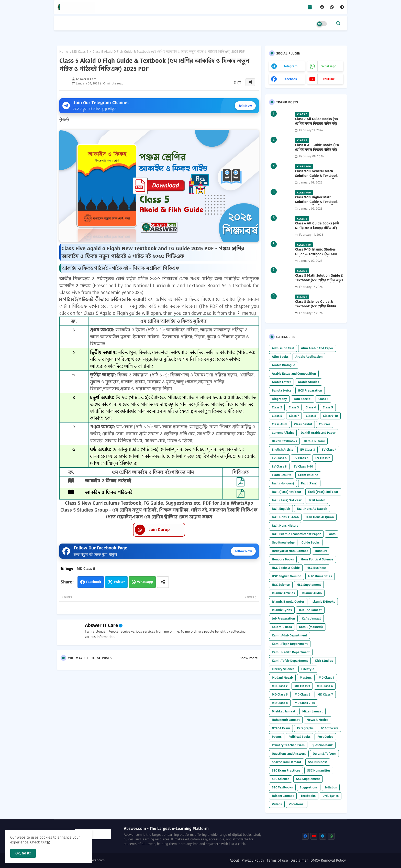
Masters (306, 677)
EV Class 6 (301, 458)
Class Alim (280, 424)
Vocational (297, 804)
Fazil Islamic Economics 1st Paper (296, 534)
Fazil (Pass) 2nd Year (323, 492)
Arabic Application (309, 357)
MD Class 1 (326, 677)
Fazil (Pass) (309, 483)
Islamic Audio (312, 593)
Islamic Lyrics (282, 610)
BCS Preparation (310, 390)
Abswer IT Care (101, 625)
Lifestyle (308, 669)
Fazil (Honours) (283, 483)
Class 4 (311, 407)
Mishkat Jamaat (284, 711)
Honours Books (283, 559)
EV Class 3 (308, 449)
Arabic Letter (281, 382)
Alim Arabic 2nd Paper (317, 348)
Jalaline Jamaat (310, 610)
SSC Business (318, 762)
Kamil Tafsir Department (290, 661)
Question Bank (322, 745)
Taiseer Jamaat (283, 796)
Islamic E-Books (323, 601)
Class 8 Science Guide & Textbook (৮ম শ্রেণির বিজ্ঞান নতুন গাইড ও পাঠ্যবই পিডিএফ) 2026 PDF (317, 309)
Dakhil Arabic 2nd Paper (318, 433)
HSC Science (281, 585)
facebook (290, 79)
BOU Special (303, 399)
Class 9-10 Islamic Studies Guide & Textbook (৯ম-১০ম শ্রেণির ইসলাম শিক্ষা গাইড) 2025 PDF (318, 257)
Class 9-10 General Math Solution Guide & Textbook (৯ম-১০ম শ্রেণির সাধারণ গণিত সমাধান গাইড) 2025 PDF (316, 178)
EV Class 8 (279, 466)
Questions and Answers (289, 753)
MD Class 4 (325, 686)
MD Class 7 (325, 694)
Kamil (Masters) (311, 627)
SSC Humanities (319, 770)
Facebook (94, 582)
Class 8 (311, 416)
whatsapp (329, 66)
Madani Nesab (282, 677)
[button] (338, 23)
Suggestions (309, 787)
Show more (249, 658)
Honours (321, 551)
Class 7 (294, 416)
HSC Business (316, 568)
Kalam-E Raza (282, 627)
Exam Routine (308, 475)
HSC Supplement (309, 585)
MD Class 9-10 (305, 703)
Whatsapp (145, 582)
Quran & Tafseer (324, 753)
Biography (279, 399)
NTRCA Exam (281, 728)
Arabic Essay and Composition (294, 373)
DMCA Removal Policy (328, 860)
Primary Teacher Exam (288, 745)
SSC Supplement (308, 779)
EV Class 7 (323, 458)
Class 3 (294, 407)
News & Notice (318, 720)
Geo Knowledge (283, 542)
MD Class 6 (303, 694)
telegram (291, 66)
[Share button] (163, 582)
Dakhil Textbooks (284, 441)
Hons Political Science (317, 559)
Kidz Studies (324, 661)
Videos (277, 804)
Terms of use (277, 860)
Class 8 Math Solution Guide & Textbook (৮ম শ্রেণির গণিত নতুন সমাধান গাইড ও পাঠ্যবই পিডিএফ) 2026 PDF (319, 283)
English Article (283, 449)
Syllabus (331, 787)
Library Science (283, 669)
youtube (329, 79)
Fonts (332, 534)
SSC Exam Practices (286, 770)
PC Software (329, 728)
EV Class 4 (329, 449)
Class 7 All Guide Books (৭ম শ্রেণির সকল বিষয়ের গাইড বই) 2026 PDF (317, 124)
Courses (325, 424)
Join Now (245, 106)
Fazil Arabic (317, 500)
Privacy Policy (253, 860)
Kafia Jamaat (311, 618)
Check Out (38, 842)
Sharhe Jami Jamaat (287, 762)
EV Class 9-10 (303, 466)
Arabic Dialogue (283, 365)
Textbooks (308, 796)
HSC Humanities (320, 576)
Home (64, 52)
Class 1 (323, 399)
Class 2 (277, 407)
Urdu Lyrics (331, 796)
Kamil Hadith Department (291, 652)
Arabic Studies (309, 382)
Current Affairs (283, 433)
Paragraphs (305, 728)
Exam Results (282, 475)
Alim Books (280, 357)
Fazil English (281, 509)
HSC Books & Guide (286, 568)
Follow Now (243, 551)
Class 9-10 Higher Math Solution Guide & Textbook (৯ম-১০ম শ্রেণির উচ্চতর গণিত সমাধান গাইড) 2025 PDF (316, 204)
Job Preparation (283, 618)
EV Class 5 (279, 458)
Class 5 (328, 407)
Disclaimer (299, 860)
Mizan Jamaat (313, 711)
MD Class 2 (280, 686)
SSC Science (281, 779)
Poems (277, 737)
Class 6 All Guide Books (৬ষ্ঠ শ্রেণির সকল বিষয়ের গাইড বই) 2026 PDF (317, 228)
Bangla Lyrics (282, 390)
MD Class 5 (80, 52)
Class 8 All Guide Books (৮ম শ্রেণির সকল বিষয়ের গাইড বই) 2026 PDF (317, 150)
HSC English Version (287, 576)
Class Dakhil (303, 424)
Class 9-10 (330, 416)
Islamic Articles (283, 593)
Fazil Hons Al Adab (285, 517)
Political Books (299, 737)
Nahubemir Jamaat (286, 720)
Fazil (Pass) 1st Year (287, 492)
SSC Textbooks (282, 787)
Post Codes (325, 737)
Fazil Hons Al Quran (320, 517)
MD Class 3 (302, 686)
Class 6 (277, 416)
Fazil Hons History (285, 525)
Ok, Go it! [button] (23, 853)
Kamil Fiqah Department (290, 644)
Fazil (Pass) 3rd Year (287, 500)
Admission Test (283, 348)
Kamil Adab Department (289, 635)
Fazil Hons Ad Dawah (312, 509)
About (234, 860)
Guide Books (311, 542)
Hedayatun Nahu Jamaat (290, 551)
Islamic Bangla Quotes (288, 601)
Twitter (119, 582)
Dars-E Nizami (314, 441)
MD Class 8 (280, 703)
